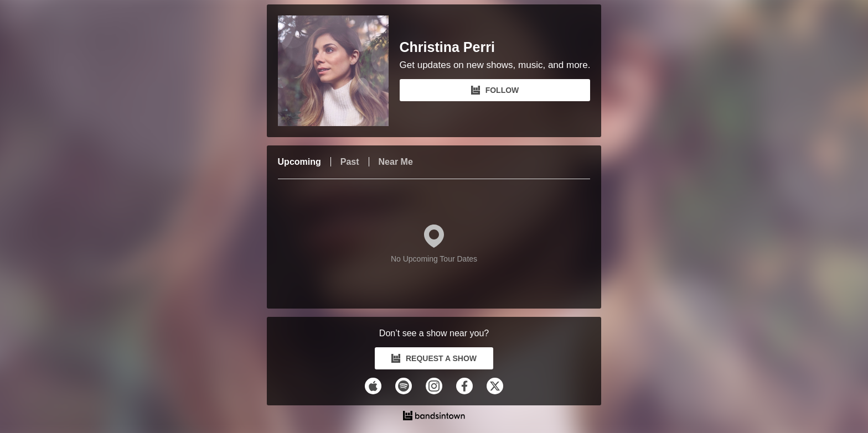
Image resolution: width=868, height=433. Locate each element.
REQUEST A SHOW (434, 358)
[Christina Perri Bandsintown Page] (339, 71)
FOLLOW (495, 90)
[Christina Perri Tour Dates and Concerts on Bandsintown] (434, 417)
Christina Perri (447, 47)
